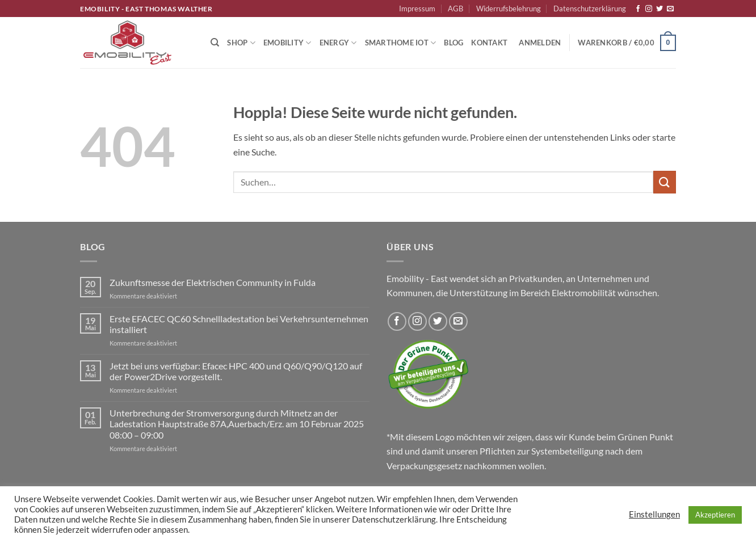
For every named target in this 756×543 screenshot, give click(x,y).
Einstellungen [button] (654, 514)
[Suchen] (215, 43)
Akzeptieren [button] (715, 515)
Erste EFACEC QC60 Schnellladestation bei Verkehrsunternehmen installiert (239, 324)
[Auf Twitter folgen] (660, 9)
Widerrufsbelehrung (509, 9)
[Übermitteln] (665, 182)
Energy (338, 43)
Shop (241, 43)
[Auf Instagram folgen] (649, 9)
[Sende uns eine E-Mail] (670, 9)
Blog (453, 43)
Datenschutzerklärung (590, 9)
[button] (540, 43)
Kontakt (489, 43)
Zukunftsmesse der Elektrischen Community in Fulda (213, 282)
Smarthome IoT (401, 43)
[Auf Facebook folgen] (638, 9)
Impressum (417, 9)
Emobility (287, 43)
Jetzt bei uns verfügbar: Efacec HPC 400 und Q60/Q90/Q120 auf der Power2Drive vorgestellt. (236, 371)
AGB (455, 9)
